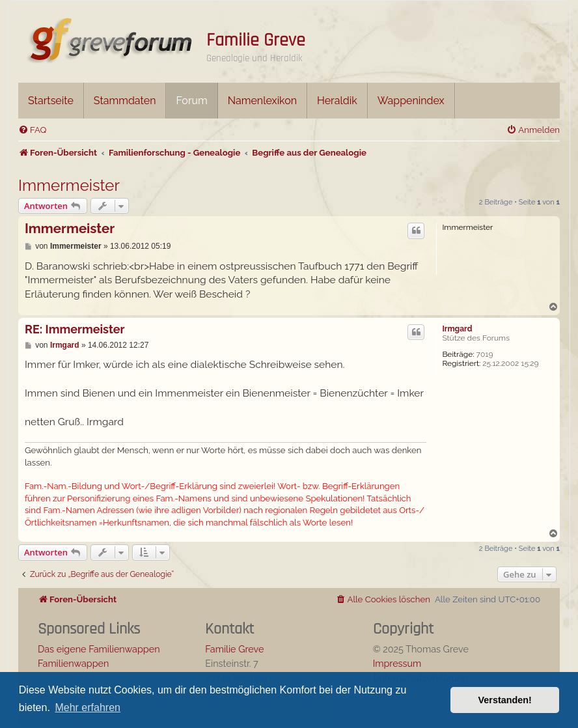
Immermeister (69, 185)
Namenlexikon (262, 101)
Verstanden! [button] (505, 700)
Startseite (51, 101)
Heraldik (337, 101)
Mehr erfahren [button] (88, 707)
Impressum (397, 663)
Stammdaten (125, 101)
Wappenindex (411, 101)
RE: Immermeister (75, 329)
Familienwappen (73, 663)
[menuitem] (32, 130)
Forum (191, 101)
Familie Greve (256, 40)
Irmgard (457, 329)
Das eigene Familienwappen (99, 649)
